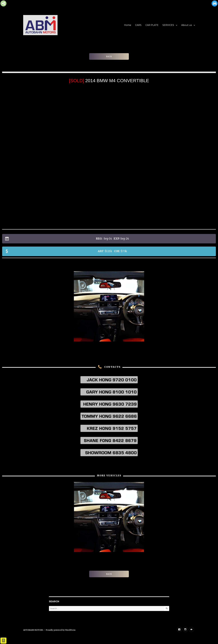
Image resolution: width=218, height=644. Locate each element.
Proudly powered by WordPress (61, 630)
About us (187, 25)
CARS (138, 25)
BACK (109, 56)
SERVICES (168, 25)
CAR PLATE (152, 25)
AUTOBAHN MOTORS (33, 630)
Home (128, 25)
